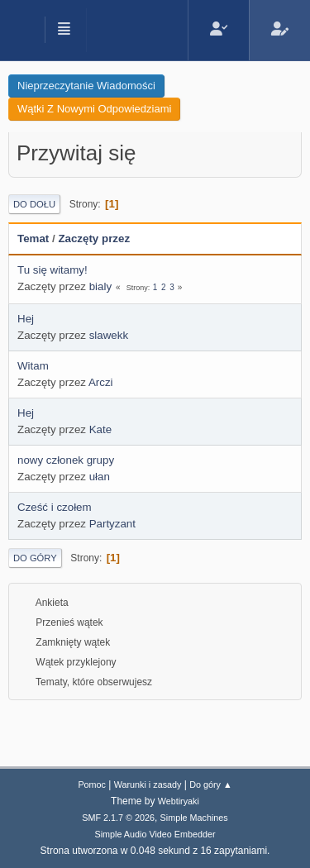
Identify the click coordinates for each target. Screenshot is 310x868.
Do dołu (34, 204)
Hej (26, 319)
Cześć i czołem (55, 507)
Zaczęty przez (94, 238)
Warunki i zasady (148, 785)
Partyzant (112, 524)
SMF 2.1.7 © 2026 (118, 818)
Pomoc (92, 785)
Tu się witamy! (52, 270)
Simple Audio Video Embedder (155, 834)
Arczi (101, 382)
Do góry (35, 558)
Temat (33, 238)
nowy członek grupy (66, 460)
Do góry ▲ (210, 785)
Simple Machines (194, 818)
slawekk (109, 335)
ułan (100, 477)
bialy (100, 286)
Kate (100, 429)
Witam (33, 366)
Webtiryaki (179, 801)
